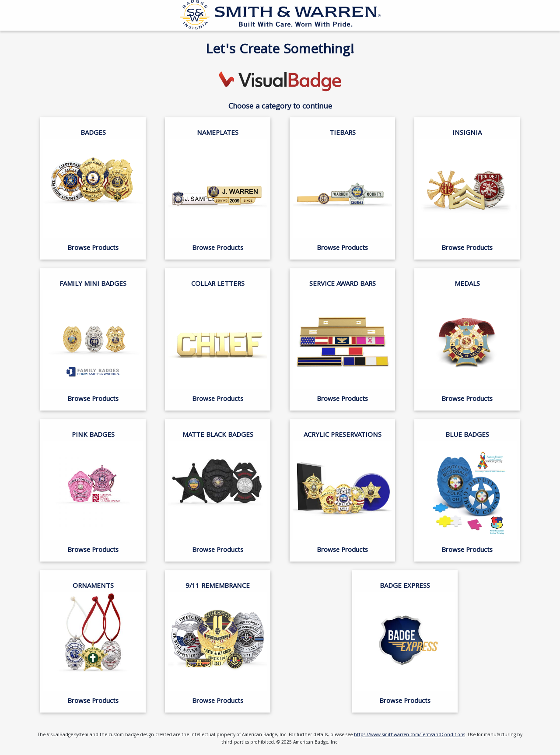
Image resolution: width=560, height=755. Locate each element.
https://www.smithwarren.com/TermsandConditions (409, 735)
